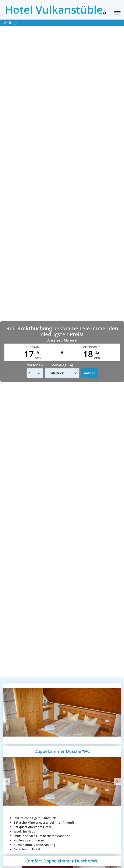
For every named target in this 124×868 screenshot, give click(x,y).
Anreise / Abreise (62, 340)
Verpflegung (62, 365)
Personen (35, 365)
